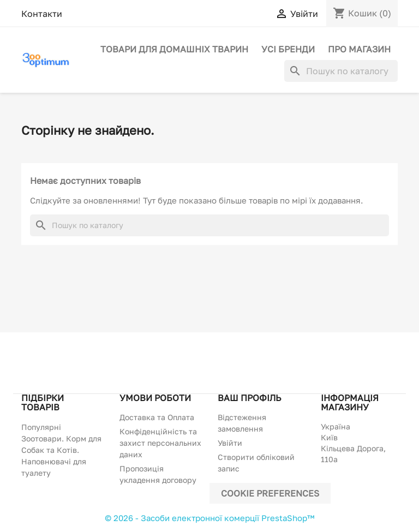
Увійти (230, 443)
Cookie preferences (270, 493)
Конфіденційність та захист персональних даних (160, 443)
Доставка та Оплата (157, 417)
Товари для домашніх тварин (174, 49)
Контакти (42, 14)
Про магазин (359, 49)
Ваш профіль (249, 398)
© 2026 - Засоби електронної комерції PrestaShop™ (209, 518)
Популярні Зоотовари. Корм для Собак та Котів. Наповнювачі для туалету (61, 450)
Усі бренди (288, 49)
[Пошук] (341, 71)
